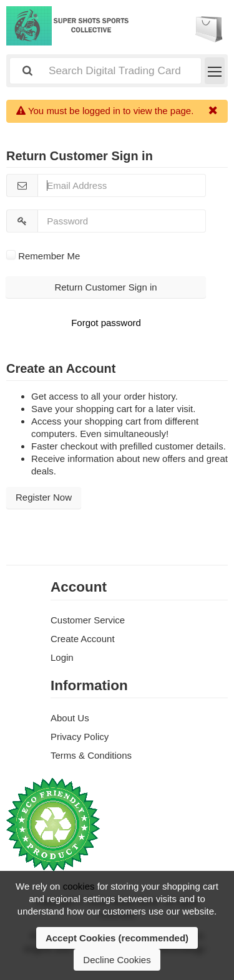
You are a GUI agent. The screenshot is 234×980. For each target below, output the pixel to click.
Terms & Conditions (91, 755)
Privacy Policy (80, 737)
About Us (70, 718)
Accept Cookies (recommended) (117, 938)
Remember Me (43, 256)
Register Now (44, 497)
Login (62, 657)
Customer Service (88, 620)
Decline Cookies (117, 960)
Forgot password (106, 323)
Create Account (83, 639)
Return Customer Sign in (105, 287)
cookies (79, 886)
